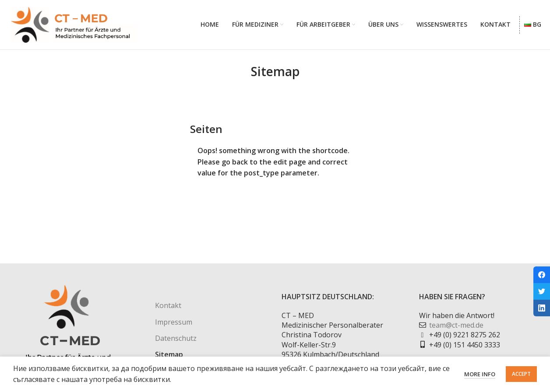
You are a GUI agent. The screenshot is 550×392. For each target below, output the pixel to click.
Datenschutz (176, 339)
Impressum (174, 322)
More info (480, 374)
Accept (521, 374)
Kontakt (168, 306)
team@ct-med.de (456, 326)
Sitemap (169, 355)
